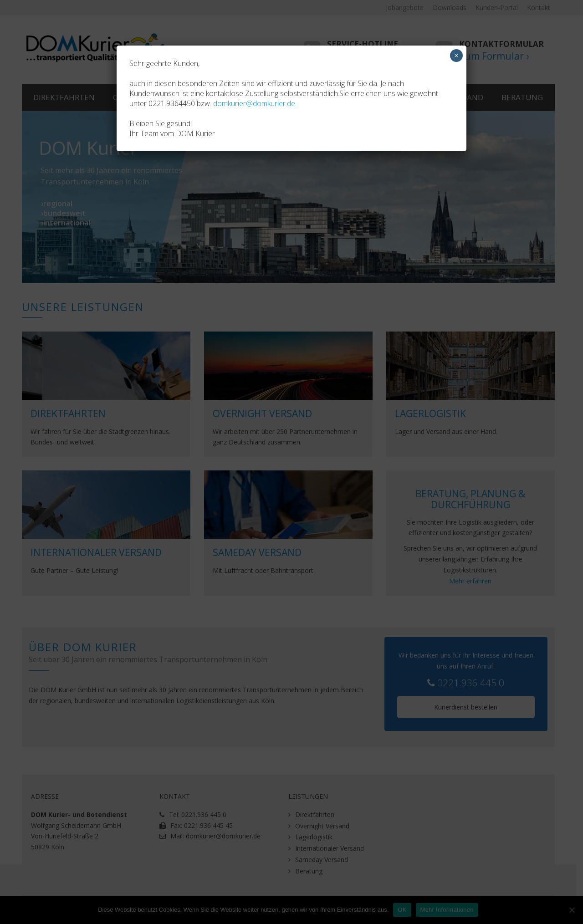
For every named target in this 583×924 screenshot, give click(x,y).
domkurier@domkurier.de (254, 103)
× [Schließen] (456, 56)
